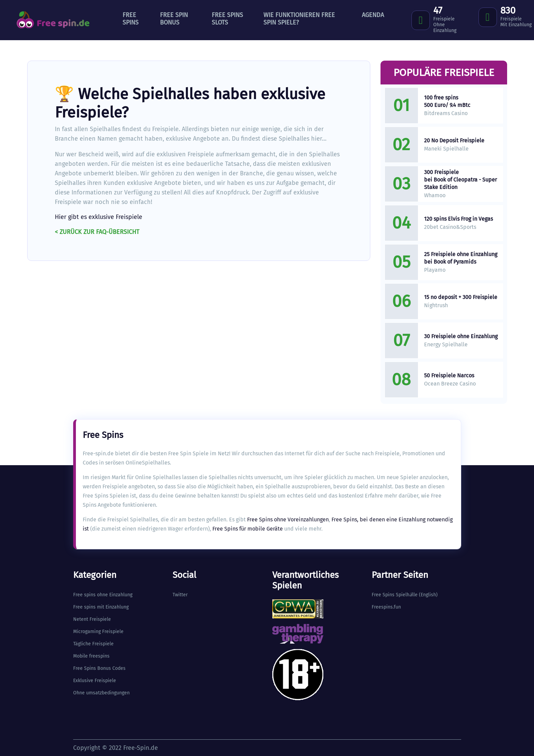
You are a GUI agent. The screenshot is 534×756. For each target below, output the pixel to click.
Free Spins (131, 19)
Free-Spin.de (141, 748)
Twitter (180, 595)
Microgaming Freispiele (98, 632)
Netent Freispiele (92, 619)
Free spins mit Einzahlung (101, 607)
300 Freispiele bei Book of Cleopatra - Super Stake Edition (460, 180)
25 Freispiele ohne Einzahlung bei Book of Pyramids (461, 258)
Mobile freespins (91, 656)
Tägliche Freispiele (93, 644)
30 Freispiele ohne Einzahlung (461, 336)
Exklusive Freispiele (95, 681)
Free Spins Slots (227, 19)
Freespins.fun (386, 607)
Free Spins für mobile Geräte (248, 529)
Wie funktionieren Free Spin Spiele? (299, 19)
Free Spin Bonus (174, 19)
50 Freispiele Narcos (449, 375)
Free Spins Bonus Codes (99, 668)
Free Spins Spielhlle (395, 595)
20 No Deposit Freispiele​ (454, 140)
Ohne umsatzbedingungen (101, 693)
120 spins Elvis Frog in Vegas (458, 219)
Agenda (373, 15)
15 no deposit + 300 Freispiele (461, 297)
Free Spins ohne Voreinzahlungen (288, 519)
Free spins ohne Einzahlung (103, 595)
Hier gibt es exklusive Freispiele (99, 217)
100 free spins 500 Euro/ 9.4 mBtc (447, 101)
